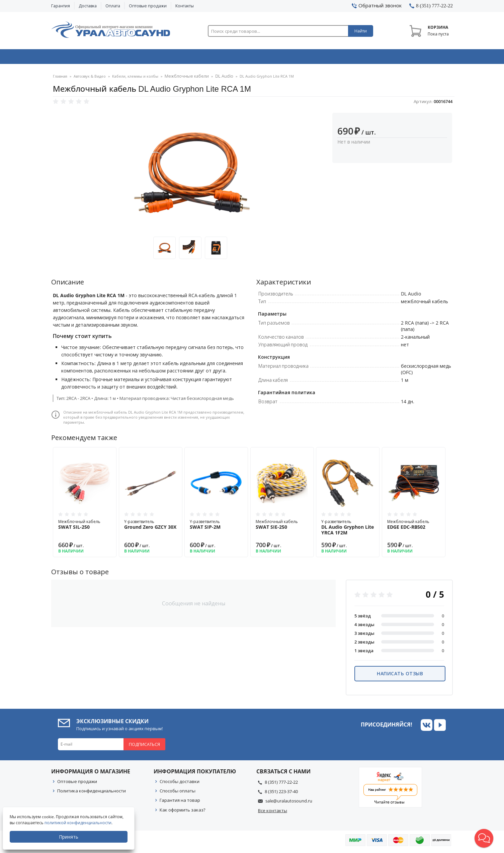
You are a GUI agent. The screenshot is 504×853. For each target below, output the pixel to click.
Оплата (113, 6)
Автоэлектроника (254, 58)
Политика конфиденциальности (92, 793)
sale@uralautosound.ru (289, 803)
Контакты (185, 6)
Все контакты (273, 813)
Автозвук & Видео (91, 58)
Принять (69, 837)
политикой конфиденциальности (79, 823)
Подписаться (144, 746)
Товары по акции (415, 58)
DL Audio (219, 78)
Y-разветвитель (151, 526)
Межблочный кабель (85, 526)
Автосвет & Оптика (335, 58)
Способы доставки (180, 783)
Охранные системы (172, 58)
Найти (361, 31)
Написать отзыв (400, 675)
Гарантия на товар (180, 802)
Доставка (88, 6)
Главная (60, 78)
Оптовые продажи (148, 6)
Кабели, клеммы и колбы (135, 78)
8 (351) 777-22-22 (281, 784)
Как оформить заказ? (183, 812)
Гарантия (61, 6)
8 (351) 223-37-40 (281, 793)
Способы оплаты (178, 793)
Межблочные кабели (184, 78)
